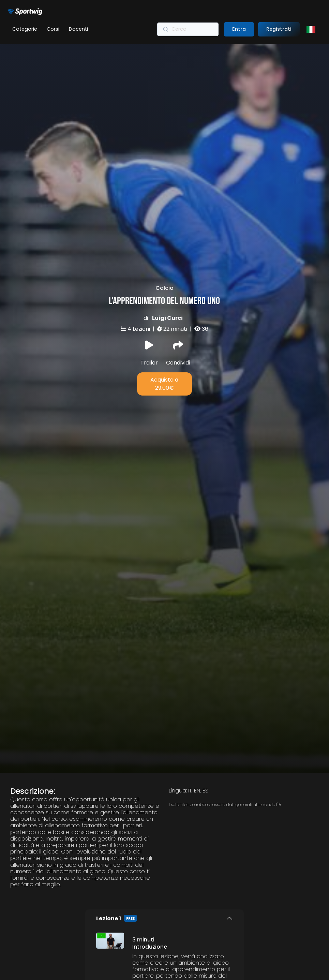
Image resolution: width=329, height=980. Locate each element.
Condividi (178, 329)
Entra (239, 29)
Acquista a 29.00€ (164, 360)
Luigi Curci (167, 294)
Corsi (53, 29)
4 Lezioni (139, 305)
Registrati (279, 29)
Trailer (149, 329)
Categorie (25, 29)
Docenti (78, 29)
